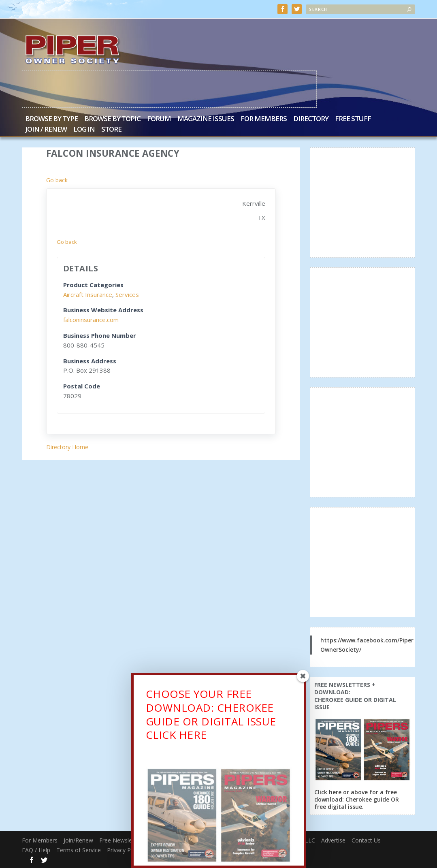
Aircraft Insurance (88, 294)
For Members (264, 119)
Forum (159, 119)
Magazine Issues (206, 119)
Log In (84, 129)
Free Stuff (353, 119)
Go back (57, 180)
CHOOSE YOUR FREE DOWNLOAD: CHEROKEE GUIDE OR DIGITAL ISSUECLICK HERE (211, 716)
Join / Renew (46, 129)
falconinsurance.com (91, 319)
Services (127, 294)
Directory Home (67, 447)
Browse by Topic (112, 119)
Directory (311, 119)
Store (111, 129)
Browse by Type (51, 119)
